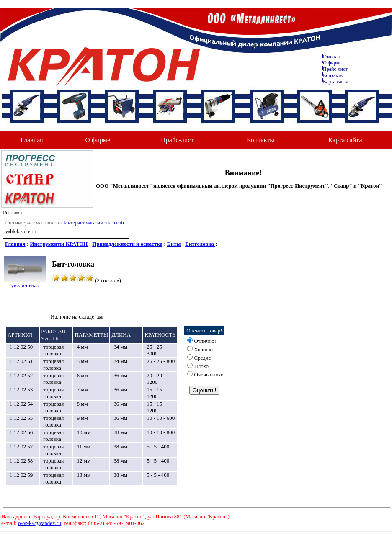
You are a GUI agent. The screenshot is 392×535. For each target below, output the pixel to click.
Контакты (333, 75)
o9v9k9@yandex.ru (40, 523)
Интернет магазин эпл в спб (94, 223)
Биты (174, 244)
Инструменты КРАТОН (59, 244)
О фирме (98, 140)
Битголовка (200, 244)
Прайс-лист (335, 69)
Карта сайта (336, 82)
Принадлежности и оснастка (127, 244)
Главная (331, 57)
